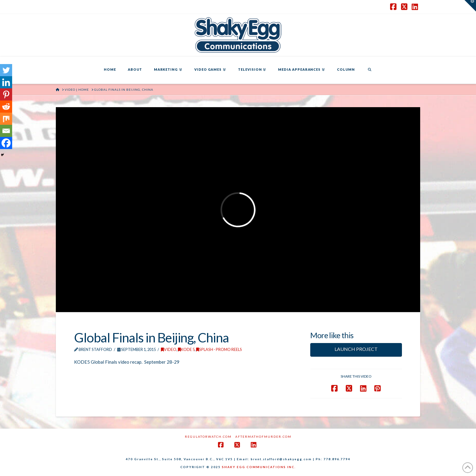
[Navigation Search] (369, 70)
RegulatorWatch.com (208, 437)
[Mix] (6, 119)
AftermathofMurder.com (263, 437)
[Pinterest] (6, 94)
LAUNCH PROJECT (356, 349)
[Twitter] (6, 70)
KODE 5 (186, 349)
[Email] (6, 131)
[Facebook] (6, 143)
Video (169, 349)
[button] (470, 6)
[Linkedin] (6, 82)
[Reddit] (6, 107)
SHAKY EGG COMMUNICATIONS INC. (259, 467)
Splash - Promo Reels (219, 349)
